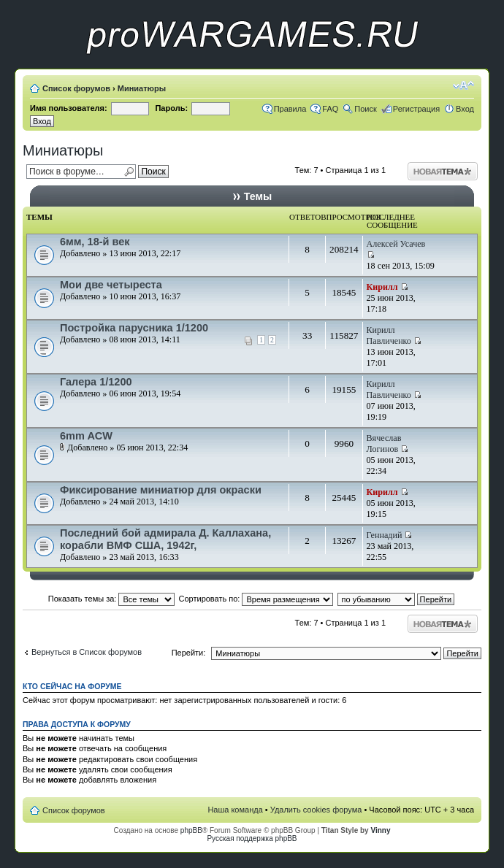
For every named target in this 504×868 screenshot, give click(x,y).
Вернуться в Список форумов (87, 652)
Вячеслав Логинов (384, 443)
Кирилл (382, 287)
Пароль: (171, 108)
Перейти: (189, 653)
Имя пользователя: (69, 108)
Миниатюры (142, 88)
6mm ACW (86, 436)
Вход (465, 109)
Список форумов (76, 88)
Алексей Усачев (396, 244)
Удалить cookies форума (316, 810)
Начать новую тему (443, 171)
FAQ (330, 109)
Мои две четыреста (111, 285)
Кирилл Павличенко (389, 335)
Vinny (380, 830)
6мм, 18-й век (95, 242)
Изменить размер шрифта (463, 85)
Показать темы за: (112, 599)
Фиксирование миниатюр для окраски (161, 490)
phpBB (191, 830)
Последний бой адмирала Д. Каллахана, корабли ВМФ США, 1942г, (165, 539)
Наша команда (235, 810)
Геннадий (385, 535)
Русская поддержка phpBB (252, 838)
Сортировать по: (256, 599)
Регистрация (416, 109)
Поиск (365, 109)
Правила (290, 109)
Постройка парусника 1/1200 (134, 328)
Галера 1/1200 (96, 382)
